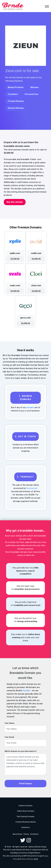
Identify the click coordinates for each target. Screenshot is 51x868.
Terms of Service (27, 859)
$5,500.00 (15, 259)
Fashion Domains (26, 806)
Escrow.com (32, 488)
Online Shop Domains (26, 811)
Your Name (9, 723)
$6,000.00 (36, 259)
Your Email (9, 737)
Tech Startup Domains (26, 816)
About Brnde (17, 834)
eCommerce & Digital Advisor (29, 853)
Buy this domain (15, 202)
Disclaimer (34, 834)
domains (30, 407)
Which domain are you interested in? (21, 751)
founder (27, 691)
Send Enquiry (26, 783)
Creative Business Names (26, 822)
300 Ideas (26, 850)
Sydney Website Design (37, 847)
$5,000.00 (15, 291)
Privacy (26, 834)
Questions (26, 827)
